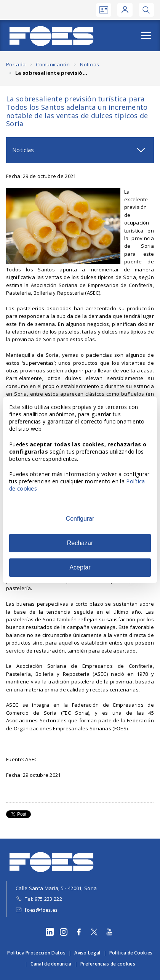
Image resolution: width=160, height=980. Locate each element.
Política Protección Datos (36, 953)
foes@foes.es (41, 910)
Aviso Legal (87, 953)
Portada (16, 64)
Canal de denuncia (51, 964)
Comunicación (53, 64)
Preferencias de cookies (108, 964)
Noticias (90, 64)
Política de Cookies (131, 953)
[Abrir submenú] (141, 150)
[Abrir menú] (146, 35)
